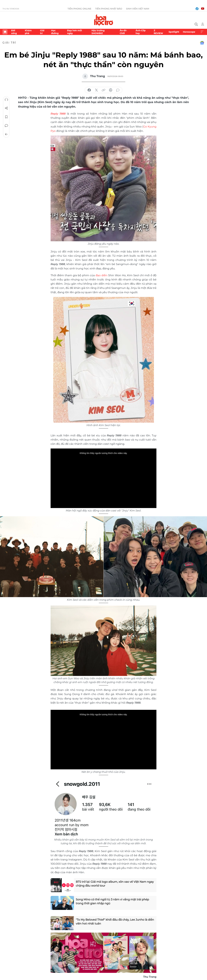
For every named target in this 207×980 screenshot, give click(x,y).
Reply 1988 (58, 113)
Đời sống (14, 32)
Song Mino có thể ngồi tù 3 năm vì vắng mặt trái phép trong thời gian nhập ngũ (113, 901)
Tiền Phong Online (79, 9)
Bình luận (6, 126)
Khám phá (28, 32)
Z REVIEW (158, 32)
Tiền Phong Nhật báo (109, 9)
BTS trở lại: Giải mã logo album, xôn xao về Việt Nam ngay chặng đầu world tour (111, 883)
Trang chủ (5, 32)
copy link (103, 90)
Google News (202, 43)
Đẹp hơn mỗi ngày (74, 32)
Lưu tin (6, 117)
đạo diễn (101, 275)
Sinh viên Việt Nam (138, 9)
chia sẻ (89, 90)
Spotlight (174, 32)
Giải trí (42, 32)
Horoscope (189, 32)
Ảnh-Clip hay (141, 32)
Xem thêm (202, 32)
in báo (111, 90)
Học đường (55, 32)
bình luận (118, 90)
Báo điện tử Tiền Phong (104, 20)
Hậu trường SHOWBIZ (98, 32)
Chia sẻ (6, 108)
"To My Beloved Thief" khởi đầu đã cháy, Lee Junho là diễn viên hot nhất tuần (112, 921)
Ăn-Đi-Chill (123, 32)
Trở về (6, 134)
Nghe (6, 99)
